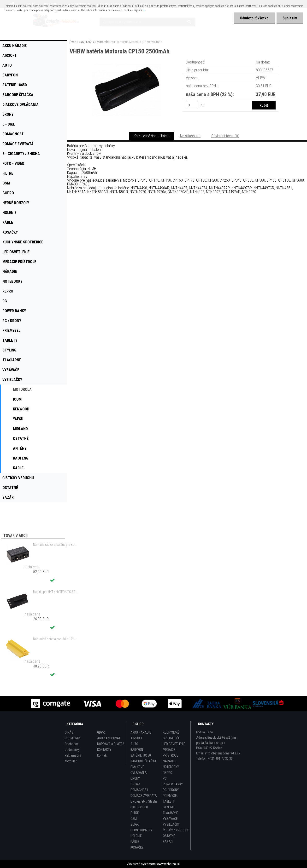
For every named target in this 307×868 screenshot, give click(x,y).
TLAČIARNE (171, 813)
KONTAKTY (104, 750)
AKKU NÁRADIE (141, 732)
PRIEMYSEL (171, 796)
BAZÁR (168, 842)
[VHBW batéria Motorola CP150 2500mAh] (127, 66)
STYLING (168, 807)
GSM (134, 819)
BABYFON (137, 750)
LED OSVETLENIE (174, 744)
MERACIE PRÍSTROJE (171, 753)
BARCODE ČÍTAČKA (143, 761)
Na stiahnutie (190, 136)
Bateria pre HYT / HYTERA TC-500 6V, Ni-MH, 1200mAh (55, 592)
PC (165, 778)
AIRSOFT (136, 738)
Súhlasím (290, 18)
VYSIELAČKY (87, 42)
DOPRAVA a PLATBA (111, 744)
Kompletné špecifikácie (152, 136)
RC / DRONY (171, 790)
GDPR (101, 732)
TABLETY (169, 801)
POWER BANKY (173, 784)
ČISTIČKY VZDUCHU (176, 830)
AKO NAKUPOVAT (109, 738)
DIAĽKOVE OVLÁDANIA (139, 770)
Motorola (103, 42)
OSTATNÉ (169, 836)
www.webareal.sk (168, 864)
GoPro (135, 824)
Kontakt (102, 755)
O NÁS (69, 732)
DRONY (135, 778)
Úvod (73, 42)
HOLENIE (136, 836)
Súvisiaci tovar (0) (225, 136)
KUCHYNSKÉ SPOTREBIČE (171, 735)
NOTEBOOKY (171, 767)
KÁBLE (135, 842)
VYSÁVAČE (170, 819)
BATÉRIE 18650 (141, 755)
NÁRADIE (169, 761)
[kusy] (192, 105)
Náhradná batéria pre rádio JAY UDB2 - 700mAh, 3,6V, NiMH (55, 639)
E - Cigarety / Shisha (144, 801)
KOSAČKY (137, 847)
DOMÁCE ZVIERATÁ (144, 796)
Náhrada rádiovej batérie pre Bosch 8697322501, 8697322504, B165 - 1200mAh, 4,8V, (55, 545)
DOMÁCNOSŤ (139, 790)
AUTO (134, 744)
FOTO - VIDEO (139, 807)
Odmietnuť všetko (254, 18)
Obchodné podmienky (72, 747)
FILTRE (135, 813)
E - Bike (135, 784)
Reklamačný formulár (73, 758)
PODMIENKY (73, 738)
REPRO (168, 773)
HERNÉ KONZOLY (141, 830)
